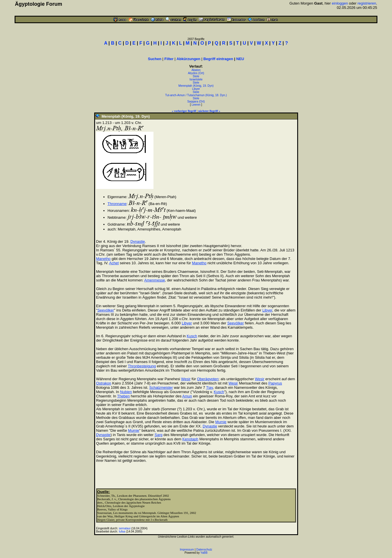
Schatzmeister (161, 388)
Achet (114, 263)
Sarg (158, 435)
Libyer (196, 89)
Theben (123, 396)
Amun (187, 396)
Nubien (126, 392)
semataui (125, 528)
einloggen (340, 3)
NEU (240, 59)
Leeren (196, 105)
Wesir (186, 379)
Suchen (155, 59)
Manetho (104, 259)
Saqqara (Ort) (196, 101)
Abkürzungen (188, 59)
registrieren (367, 3)
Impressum (187, 550)
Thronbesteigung (142, 366)
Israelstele (196, 79)
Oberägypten (208, 379)
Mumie (221, 422)
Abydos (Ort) (196, 73)
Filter (169, 59)
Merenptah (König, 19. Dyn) (196, 86)
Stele (196, 76)
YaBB (204, 553)
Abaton (196, 70)
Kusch (192, 336)
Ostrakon (104, 383)
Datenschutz (204, 550)
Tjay (210, 388)
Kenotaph (190, 439)
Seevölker (106, 310)
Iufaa (122, 532)
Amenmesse (155, 280)
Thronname (117, 204)
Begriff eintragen (218, 59)
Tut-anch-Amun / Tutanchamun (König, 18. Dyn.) (196, 95)
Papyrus (275, 383)
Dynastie (138, 241)
